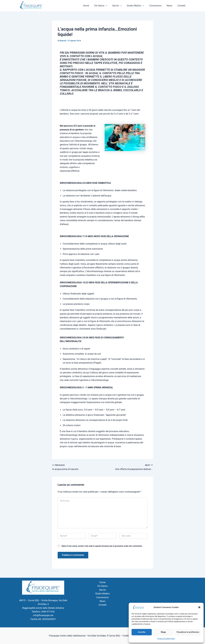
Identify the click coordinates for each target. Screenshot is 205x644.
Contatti (182, 6)
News (170, 6)
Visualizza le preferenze (188, 632)
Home (89, 6)
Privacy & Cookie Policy (166, 639)
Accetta (142, 632)
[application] (108, 6)
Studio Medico (137, 6)
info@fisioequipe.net (43, 615)
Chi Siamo (103, 6)
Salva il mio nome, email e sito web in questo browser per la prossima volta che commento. (102, 546)
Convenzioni (157, 6)
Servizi (119, 6)
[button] (199, 607)
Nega (163, 632)
